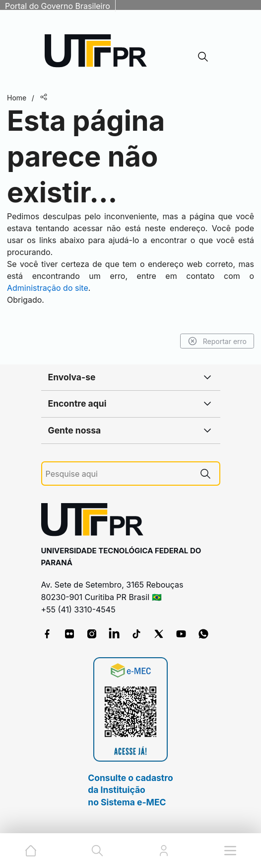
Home (17, 98)
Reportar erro (217, 341)
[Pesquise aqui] (119, 474)
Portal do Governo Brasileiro (58, 6)
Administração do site (48, 288)
